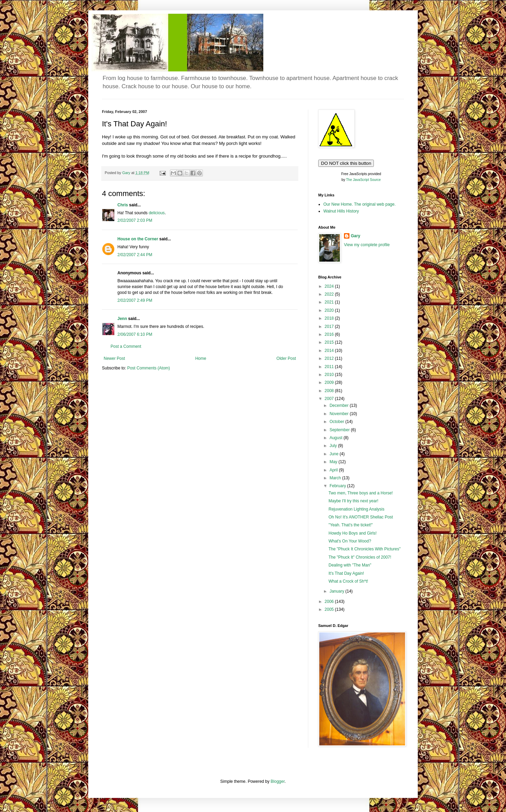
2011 (330, 367)
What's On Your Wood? (350, 541)
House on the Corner (138, 239)
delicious (157, 213)
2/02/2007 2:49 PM (135, 300)
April (334, 470)
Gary (355, 236)
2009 (330, 382)
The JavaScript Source (363, 180)
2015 (330, 342)
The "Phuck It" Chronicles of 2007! (360, 557)
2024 (330, 286)
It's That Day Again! (346, 573)
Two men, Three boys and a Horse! (361, 493)
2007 (330, 399)
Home (201, 358)
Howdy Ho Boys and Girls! (353, 533)
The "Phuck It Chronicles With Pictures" (365, 549)
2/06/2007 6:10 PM (135, 334)
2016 (330, 334)
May (334, 462)
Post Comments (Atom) (148, 368)
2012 (330, 358)
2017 (330, 327)
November (340, 414)
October (337, 422)
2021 (330, 302)
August (337, 438)
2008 (330, 391)
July (334, 446)
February (338, 486)
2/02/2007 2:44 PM (135, 255)
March (336, 478)
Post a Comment (126, 346)
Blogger (278, 781)
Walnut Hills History (341, 211)
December (340, 405)
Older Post (286, 358)
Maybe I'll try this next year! (353, 501)
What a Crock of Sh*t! (348, 581)
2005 (330, 609)
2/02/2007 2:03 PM (135, 220)
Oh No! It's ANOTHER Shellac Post (361, 517)
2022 (330, 294)
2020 (330, 310)
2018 (330, 318)
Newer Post (114, 358)
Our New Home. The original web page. (360, 204)
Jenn (122, 319)
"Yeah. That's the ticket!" (351, 525)
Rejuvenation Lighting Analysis (356, 509)
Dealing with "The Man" (350, 565)
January (337, 591)
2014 (330, 351)
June (335, 454)
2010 (330, 375)
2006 (330, 602)
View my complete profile (367, 245)
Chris (123, 205)
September (340, 430)
